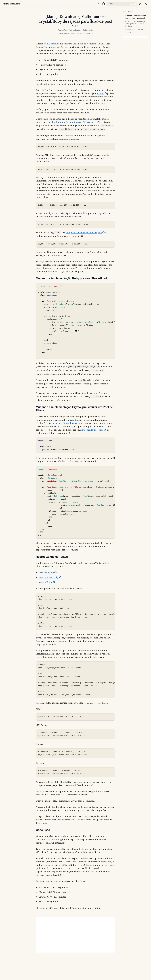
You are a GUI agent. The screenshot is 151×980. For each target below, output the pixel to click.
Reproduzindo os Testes (134, 29)
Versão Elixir (45, 582)
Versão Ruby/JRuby (49, 577)
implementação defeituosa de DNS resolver (74, 122)
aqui (83, 33)
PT (73, 26)
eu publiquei (50, 44)
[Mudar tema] (146, 4)
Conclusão (129, 33)
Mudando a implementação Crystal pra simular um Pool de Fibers (135, 24)
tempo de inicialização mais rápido (84, 232)
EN (78, 26)
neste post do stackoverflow (66, 423)
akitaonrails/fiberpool (92, 430)
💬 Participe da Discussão (83, 30)
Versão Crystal (46, 573)
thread (101, 93)
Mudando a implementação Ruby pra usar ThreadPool (135, 17)
